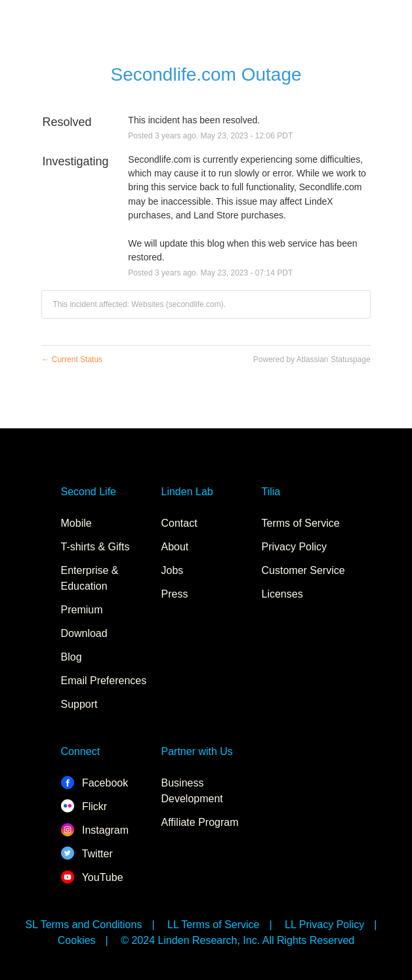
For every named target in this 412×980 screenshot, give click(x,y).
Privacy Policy (295, 547)
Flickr (84, 806)
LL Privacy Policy (324, 925)
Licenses (282, 594)
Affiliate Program (200, 822)
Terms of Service (301, 523)
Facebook (95, 783)
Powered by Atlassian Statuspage (312, 359)
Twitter (87, 854)
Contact (179, 523)
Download (84, 633)
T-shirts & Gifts (95, 547)
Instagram (95, 830)
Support (79, 704)
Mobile (76, 523)
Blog (72, 657)
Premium (82, 610)
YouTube (92, 877)
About (175, 547)
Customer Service (303, 570)
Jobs (173, 570)
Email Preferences (104, 681)
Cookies (77, 940)
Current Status (72, 359)
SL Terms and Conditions (84, 925)
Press (175, 594)
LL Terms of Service (214, 925)
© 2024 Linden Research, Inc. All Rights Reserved (237, 940)
